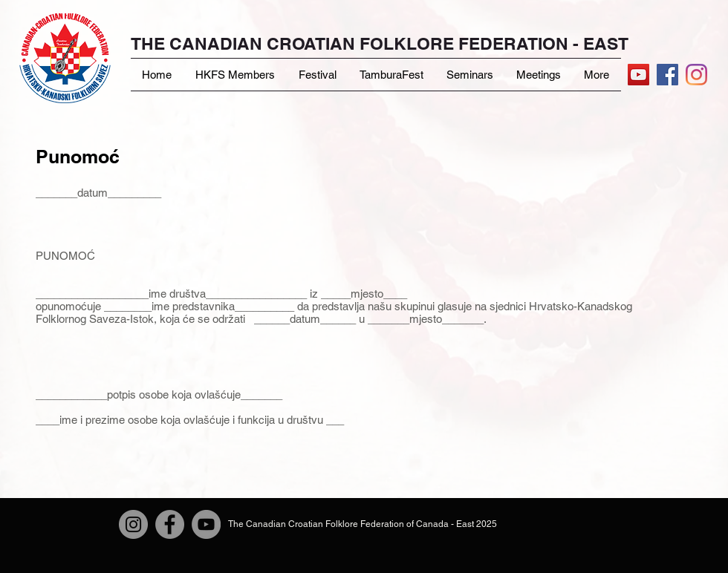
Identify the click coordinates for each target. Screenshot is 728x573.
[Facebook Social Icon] (667, 75)
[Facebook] (170, 524)
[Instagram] (696, 75)
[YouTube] (638, 75)
